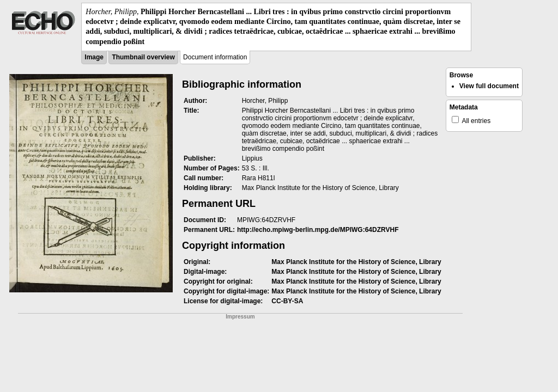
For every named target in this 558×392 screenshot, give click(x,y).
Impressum (240, 317)
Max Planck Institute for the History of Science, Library (356, 262)
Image (94, 57)
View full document (489, 86)
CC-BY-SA (287, 301)
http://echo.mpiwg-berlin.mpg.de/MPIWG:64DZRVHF (318, 230)
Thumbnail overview (143, 57)
